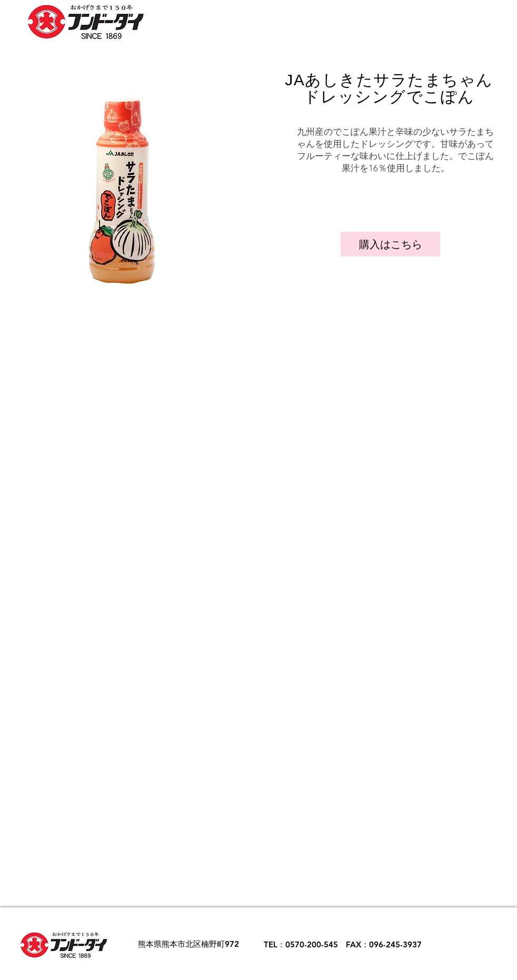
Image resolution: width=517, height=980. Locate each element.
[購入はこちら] (390, 244)
